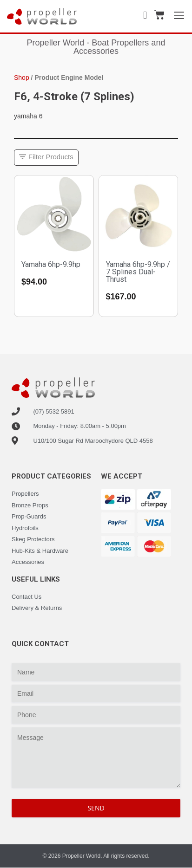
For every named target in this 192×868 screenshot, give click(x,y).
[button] (46, 158)
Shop (22, 78)
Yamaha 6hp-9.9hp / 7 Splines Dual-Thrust (138, 272)
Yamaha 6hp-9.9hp (51, 264)
